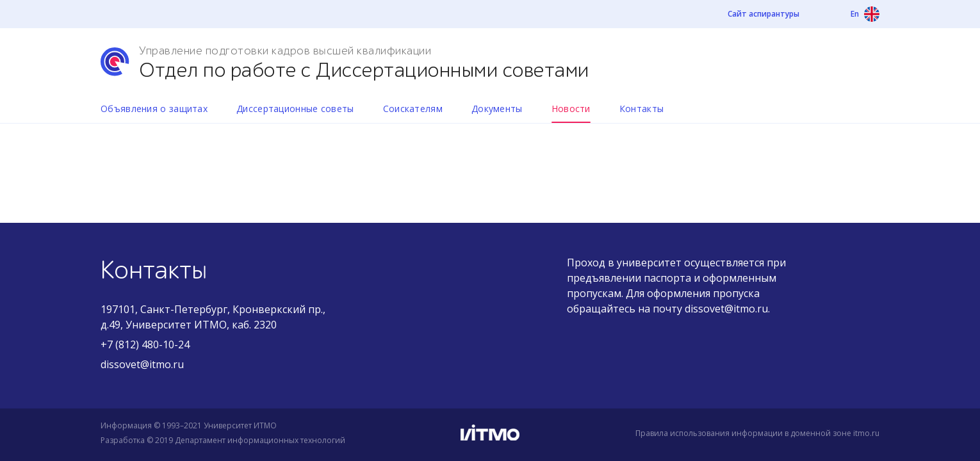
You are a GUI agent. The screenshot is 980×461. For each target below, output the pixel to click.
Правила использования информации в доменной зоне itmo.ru (757, 433)
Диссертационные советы (295, 109)
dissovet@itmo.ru (142, 364)
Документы (497, 109)
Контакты (641, 109)
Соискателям (413, 109)
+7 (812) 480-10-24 (145, 344)
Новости (571, 109)
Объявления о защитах (154, 109)
